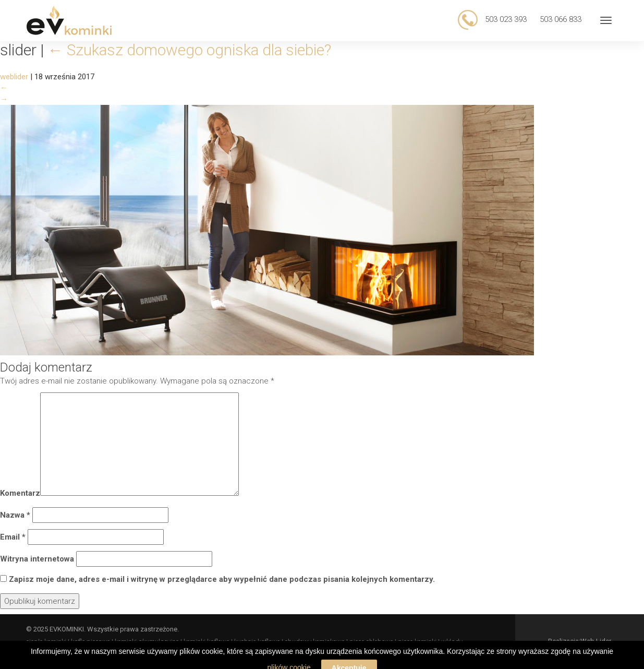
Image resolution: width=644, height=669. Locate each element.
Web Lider (596, 641)
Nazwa (15, 515)
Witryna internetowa (37, 559)
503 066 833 (561, 19)
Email (13, 537)
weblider (14, 77)
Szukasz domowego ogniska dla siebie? (189, 50)
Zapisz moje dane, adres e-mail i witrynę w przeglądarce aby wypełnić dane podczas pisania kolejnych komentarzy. (222, 579)
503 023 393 (505, 19)
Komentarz (20, 493)
